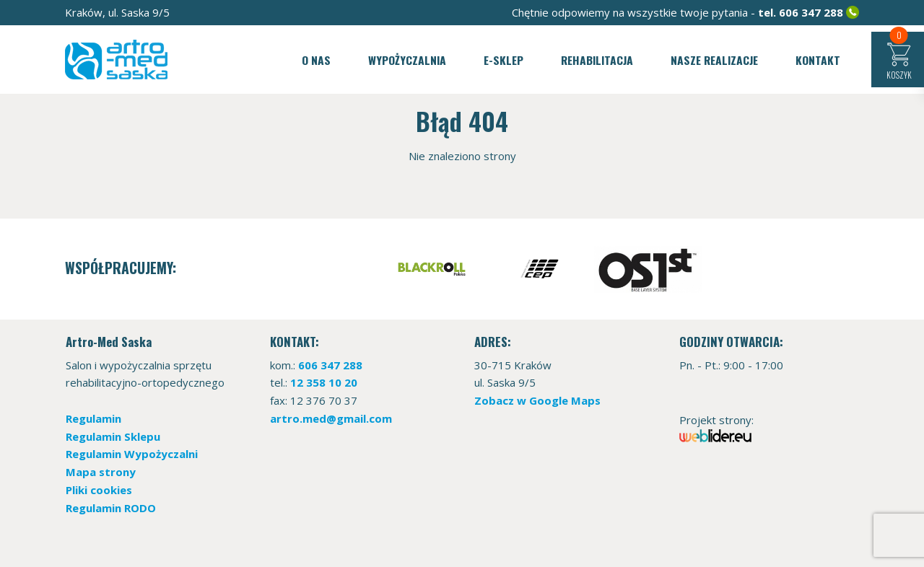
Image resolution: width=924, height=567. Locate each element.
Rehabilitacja (597, 60)
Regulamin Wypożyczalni (132, 454)
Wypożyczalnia (407, 60)
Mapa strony (101, 472)
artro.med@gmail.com (331, 418)
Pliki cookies (99, 490)
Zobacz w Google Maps (537, 400)
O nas (316, 60)
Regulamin (93, 418)
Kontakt (818, 60)
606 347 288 (811, 12)
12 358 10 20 (324, 382)
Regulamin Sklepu (113, 436)
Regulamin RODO (111, 508)
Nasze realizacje (714, 60)
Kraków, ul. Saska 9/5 (117, 12)
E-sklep (504, 60)
